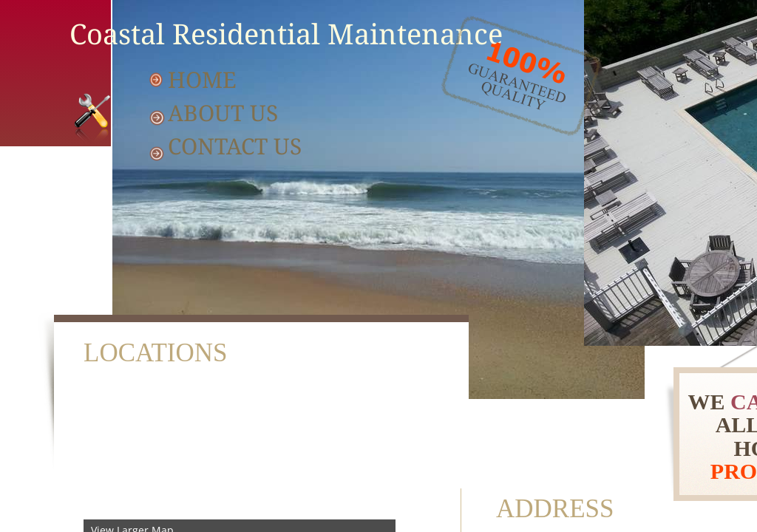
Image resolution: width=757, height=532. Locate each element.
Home (202, 79)
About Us (223, 113)
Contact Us (235, 146)
